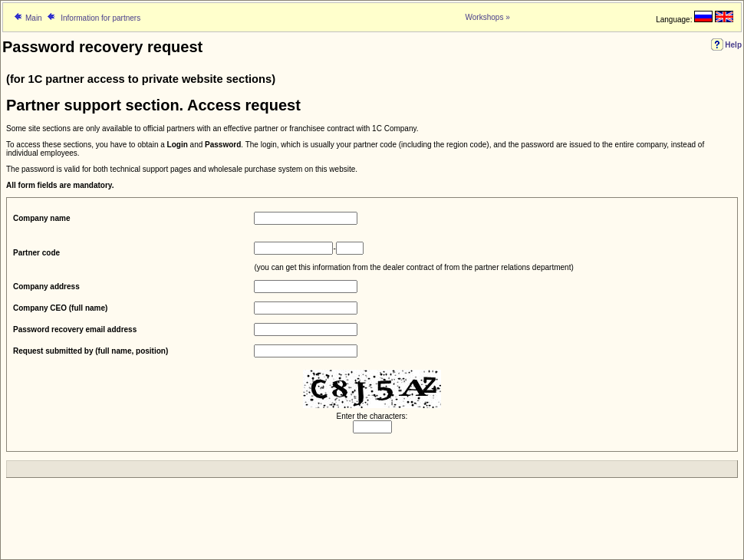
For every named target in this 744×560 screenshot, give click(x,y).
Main (34, 18)
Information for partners (99, 18)
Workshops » (488, 17)
